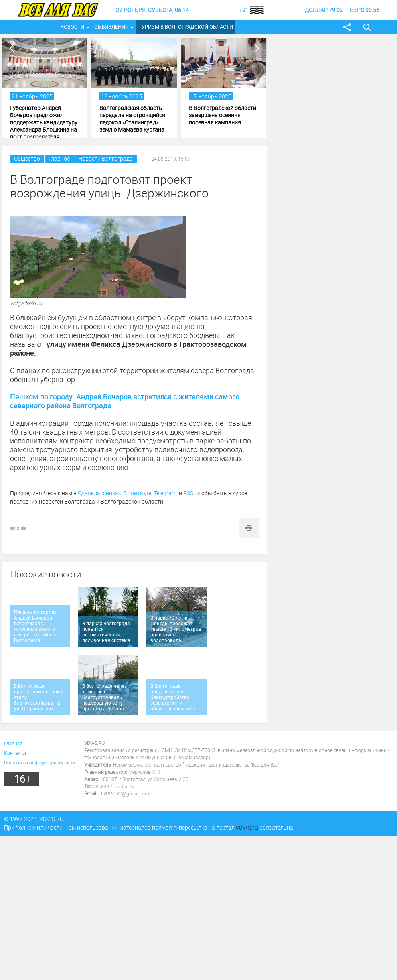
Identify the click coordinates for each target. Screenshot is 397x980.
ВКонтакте (137, 493)
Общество (27, 158)
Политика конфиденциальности (40, 762)
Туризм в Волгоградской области (186, 27)
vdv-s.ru (247, 827)
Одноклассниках (99, 493)
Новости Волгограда (105, 158)
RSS (188, 493)
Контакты (15, 753)
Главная (13, 743)
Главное (59, 158)
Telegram (165, 493)
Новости (72, 27)
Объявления (111, 27)
